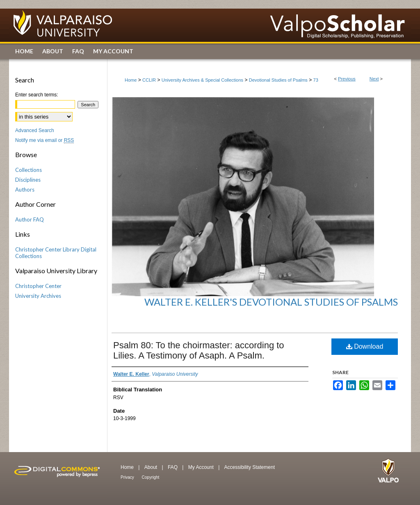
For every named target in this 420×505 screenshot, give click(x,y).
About (152, 467)
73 (316, 80)
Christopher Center (38, 286)
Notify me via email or (45, 140)
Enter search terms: (37, 95)
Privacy (128, 477)
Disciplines (28, 180)
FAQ (173, 467)
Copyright (151, 477)
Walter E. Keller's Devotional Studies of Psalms (271, 302)
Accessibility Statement (250, 467)
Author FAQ (30, 219)
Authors (25, 190)
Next (374, 79)
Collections (29, 170)
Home (131, 80)
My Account (202, 467)
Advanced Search (35, 130)
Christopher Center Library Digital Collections (56, 253)
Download (365, 346)
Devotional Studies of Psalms (278, 80)
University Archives (38, 296)
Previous (347, 79)
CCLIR (149, 80)
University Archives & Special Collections (202, 80)
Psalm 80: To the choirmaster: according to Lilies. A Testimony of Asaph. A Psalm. (199, 350)
